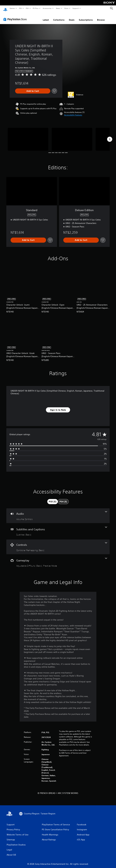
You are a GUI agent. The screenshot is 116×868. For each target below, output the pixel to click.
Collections (59, 17)
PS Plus (36, 8)
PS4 (27, 8)
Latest (46, 17)
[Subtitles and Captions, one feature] (58, 528)
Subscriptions (86, 17)
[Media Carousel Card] (28, 136)
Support (75, 8)
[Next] (110, 136)
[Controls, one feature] (58, 544)
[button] (73, 112)
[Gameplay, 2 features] (58, 560)
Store (66, 8)
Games (12, 8)
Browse (101, 17)
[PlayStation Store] (16, 16)
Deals (72, 17)
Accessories (47, 8)
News (58, 8)
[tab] (53, 499)
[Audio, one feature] (58, 513)
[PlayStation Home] (5, 8)
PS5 (20, 8)
